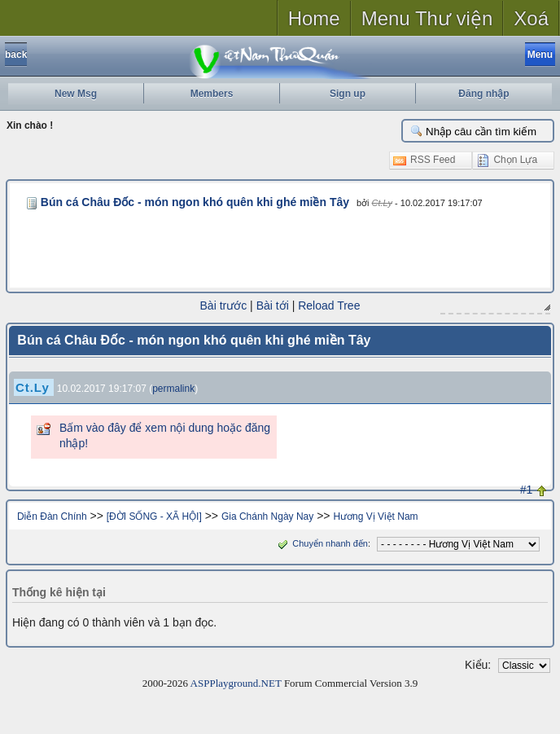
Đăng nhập (483, 94)
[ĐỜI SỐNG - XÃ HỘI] (154, 516)
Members (212, 94)
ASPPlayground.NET (236, 683)
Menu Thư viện (427, 18)
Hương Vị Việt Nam (375, 516)
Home (314, 18)
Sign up (348, 94)
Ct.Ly (382, 203)
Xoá (531, 18)
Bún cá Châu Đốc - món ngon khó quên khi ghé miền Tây (195, 202)
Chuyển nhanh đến (321, 543)
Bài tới (273, 305)
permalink (173, 389)
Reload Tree (329, 305)
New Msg (76, 94)
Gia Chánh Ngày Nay (267, 516)
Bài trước (224, 305)
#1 (527, 490)
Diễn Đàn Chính (52, 516)
